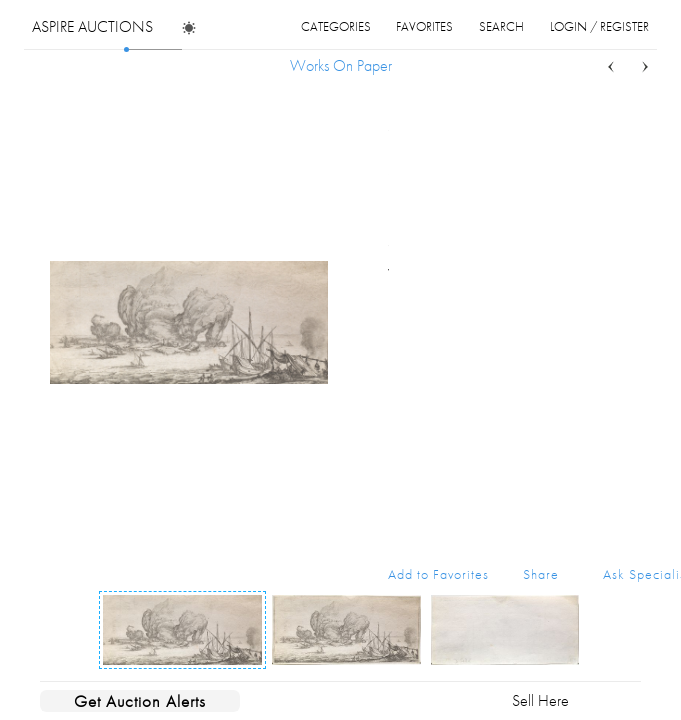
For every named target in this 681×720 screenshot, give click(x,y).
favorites (424, 26)
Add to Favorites (438, 574)
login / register (599, 26)
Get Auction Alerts (140, 701)
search (501, 26)
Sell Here (540, 700)
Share (541, 574)
